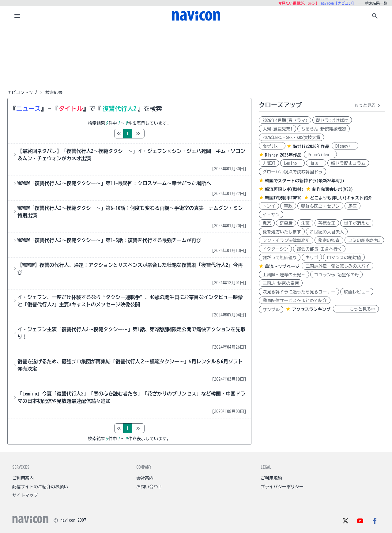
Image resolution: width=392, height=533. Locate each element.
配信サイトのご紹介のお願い (40, 487)
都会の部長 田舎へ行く (319, 249)
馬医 (352, 206)
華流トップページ (282, 266)
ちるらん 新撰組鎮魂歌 (324, 129)
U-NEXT (269, 163)
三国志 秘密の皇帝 (281, 283)
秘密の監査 (329, 240)
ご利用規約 (271, 478)
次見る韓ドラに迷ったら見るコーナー (299, 292)
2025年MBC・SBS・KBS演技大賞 (291, 138)
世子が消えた (357, 223)
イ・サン (271, 215)
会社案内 (145, 478)
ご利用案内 (23, 478)
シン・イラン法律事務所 (286, 240)
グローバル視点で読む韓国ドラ (292, 172)
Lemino (292, 163)
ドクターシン (275, 249)
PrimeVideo (320, 155)
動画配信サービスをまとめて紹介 (295, 301)
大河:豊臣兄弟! (277, 129)
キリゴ (312, 258)
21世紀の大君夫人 (327, 232)
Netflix (272, 146)
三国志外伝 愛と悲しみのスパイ (337, 266)
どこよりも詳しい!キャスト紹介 (341, 198)
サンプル (271, 310)
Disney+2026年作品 (283, 155)
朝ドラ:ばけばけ (332, 120)
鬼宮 (267, 223)
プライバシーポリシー (282, 487)
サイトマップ (25, 495)
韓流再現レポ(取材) (284, 189)
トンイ (269, 206)
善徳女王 (327, 223)
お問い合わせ (149, 487)
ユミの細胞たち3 (364, 240)
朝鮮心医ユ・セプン (320, 206)
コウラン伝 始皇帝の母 (336, 275)
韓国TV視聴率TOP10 (283, 198)
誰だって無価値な (280, 258)
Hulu (316, 163)
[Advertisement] (196, 56)
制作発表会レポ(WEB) (332, 189)
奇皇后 (286, 223)
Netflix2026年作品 (311, 146)
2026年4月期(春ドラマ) (285, 120)
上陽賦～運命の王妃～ (284, 275)
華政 (288, 206)
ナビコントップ (22, 93)
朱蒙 (305, 223)
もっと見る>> (356, 309)
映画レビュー (357, 292)
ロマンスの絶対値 (344, 258)
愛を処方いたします (282, 232)
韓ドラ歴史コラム (348, 163)
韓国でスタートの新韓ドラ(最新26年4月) (305, 181)
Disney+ (345, 146)
